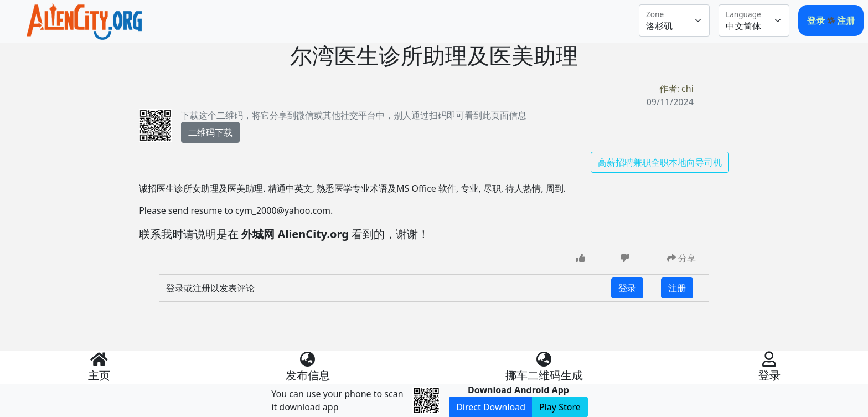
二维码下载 (210, 132)
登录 (817, 20)
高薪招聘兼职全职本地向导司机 (660, 162)
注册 (846, 20)
